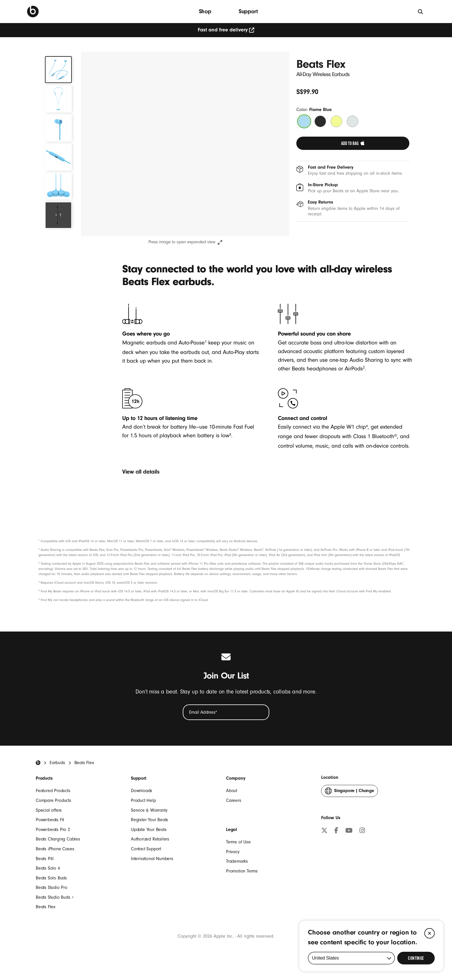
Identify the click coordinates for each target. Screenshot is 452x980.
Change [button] (350, 792)
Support (248, 11)
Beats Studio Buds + (55, 897)
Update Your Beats (149, 830)
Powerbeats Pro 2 (53, 830)
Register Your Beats (149, 820)
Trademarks (237, 861)
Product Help (143, 800)
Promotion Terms (242, 871)
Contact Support (146, 849)
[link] (353, 143)
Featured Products (53, 791)
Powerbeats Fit (50, 820)
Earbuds (57, 763)
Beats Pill (45, 859)
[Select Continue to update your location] (416, 958)
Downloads (142, 791)
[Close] (430, 933)
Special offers (49, 810)
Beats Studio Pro (52, 887)
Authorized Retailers (150, 839)
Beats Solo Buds (51, 878)
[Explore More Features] (58, 215)
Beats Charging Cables (58, 839)
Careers (234, 800)
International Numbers (152, 859)
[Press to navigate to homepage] (33, 12)
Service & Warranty (149, 810)
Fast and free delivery (226, 30)
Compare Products (53, 800)
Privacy (233, 852)
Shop (205, 11)
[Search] (421, 11)
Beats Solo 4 (48, 868)
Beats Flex (46, 907)
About (232, 791)
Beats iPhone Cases (55, 849)
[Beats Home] (38, 763)
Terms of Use (238, 842)
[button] (185, 144)
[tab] (58, 70)
